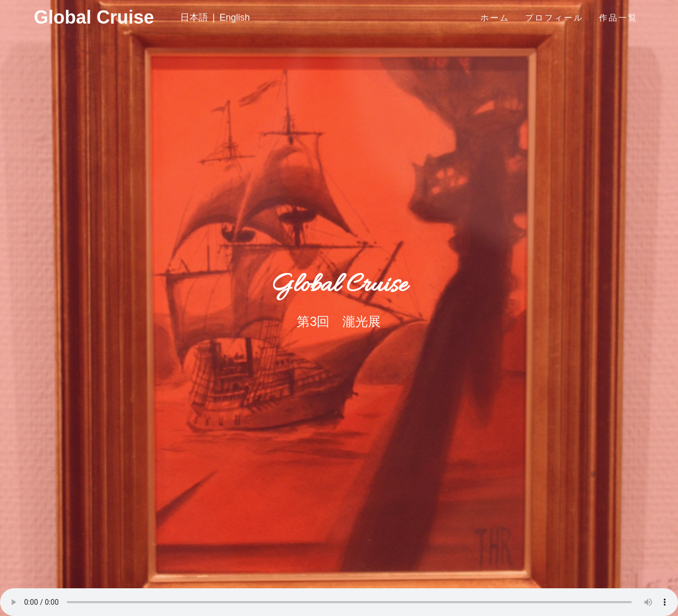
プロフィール (554, 17)
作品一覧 (618, 17)
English (235, 17)
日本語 (194, 17)
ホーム (495, 17)
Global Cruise (53, 17)
